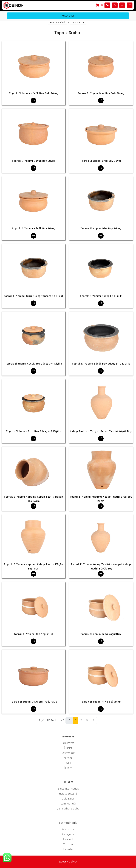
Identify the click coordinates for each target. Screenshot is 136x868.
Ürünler (68, 748)
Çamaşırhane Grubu (68, 809)
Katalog (68, 758)
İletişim (68, 768)
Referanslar (68, 753)
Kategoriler (68, 16)
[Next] (93, 721)
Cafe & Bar (68, 799)
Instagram (68, 834)
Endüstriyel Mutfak (68, 789)
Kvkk (68, 763)
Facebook (68, 839)
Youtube (68, 844)
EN (115, 5)
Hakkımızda (68, 743)
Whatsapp (68, 829)
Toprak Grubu (78, 23)
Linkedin (68, 849)
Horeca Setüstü (58, 23)
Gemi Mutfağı (68, 804)
